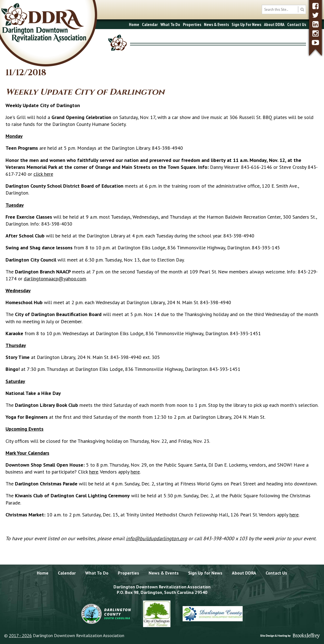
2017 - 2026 (20, 635)
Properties (192, 24)
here (94, 472)
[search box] (284, 9)
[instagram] (315, 33)
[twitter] (315, 15)
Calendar (150, 24)
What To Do (170, 24)
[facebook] (315, 6)
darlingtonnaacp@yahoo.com (55, 279)
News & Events (216, 24)
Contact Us (297, 24)
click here (43, 174)
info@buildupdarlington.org (156, 538)
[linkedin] (315, 24)
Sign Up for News (205, 573)
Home (134, 24)
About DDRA (274, 24)
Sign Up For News (246, 24)
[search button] (302, 9)
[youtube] (315, 42)
